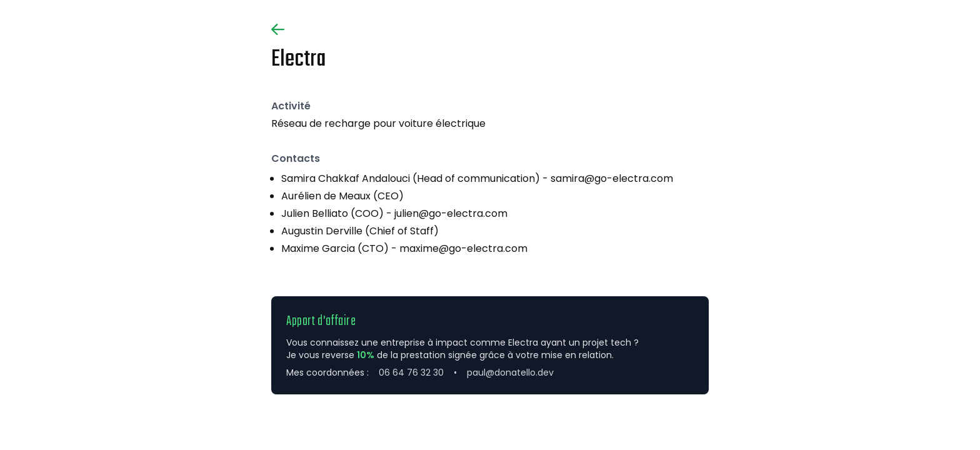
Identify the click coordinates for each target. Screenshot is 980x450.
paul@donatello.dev (510, 372)
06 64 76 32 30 (411, 372)
